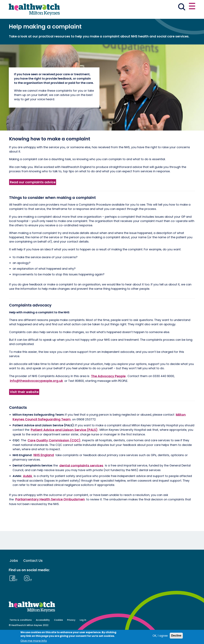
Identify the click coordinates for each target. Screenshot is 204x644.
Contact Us (33, 572)
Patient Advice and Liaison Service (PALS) (64, 441)
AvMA (28, 487)
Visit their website (24, 403)
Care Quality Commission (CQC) (54, 451)
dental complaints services (81, 477)
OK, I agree (160, 636)
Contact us (180, 7)
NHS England (44, 466)
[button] (148, 7)
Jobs (14, 572)
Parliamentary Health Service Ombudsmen (50, 510)
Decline (176, 636)
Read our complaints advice (33, 193)
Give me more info (34, 641)
